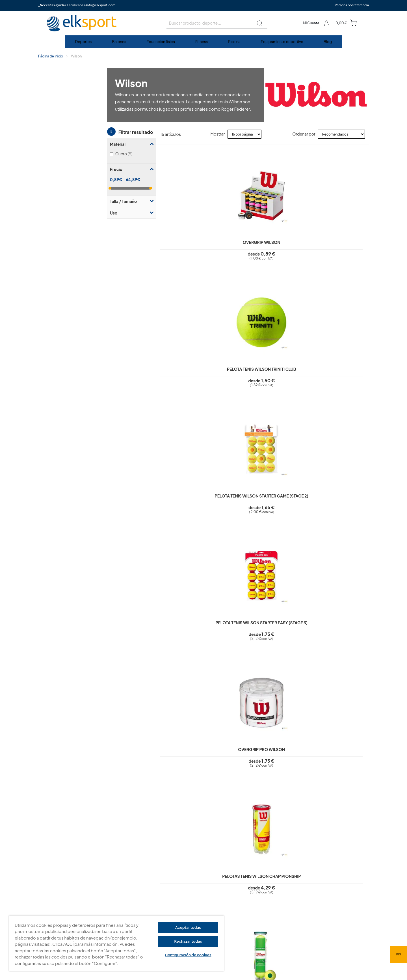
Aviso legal (168, 865)
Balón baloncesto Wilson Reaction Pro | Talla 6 (205, 651)
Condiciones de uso (176, 889)
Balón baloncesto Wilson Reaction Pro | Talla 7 (140, 651)
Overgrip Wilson (140, 238)
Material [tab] (49, 85)
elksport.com (260, 884)
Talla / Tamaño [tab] (54, 142)
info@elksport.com (101, 5)
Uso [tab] (45, 153)
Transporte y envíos (175, 906)
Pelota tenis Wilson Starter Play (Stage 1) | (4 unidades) (271, 379)
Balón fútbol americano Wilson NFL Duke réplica (271, 515)
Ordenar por (304, 134)
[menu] (203, 42)
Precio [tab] (47, 110)
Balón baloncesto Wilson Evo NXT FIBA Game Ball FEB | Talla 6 (336, 651)
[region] (116, 943)
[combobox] (217, 23)
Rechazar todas (188, 941)
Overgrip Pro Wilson (140, 374)
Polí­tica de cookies (175, 882)
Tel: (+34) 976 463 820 (268, 922)
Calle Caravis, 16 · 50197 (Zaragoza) (280, 893)
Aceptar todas (188, 927)
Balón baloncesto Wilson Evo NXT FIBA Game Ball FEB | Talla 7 (271, 651)
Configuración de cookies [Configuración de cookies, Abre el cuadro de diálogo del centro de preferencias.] (188, 955)
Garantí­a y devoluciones (179, 898)
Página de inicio (51, 56)
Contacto (167, 914)
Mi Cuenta (311, 23)
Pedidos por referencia (352, 5)
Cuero (62, 94)
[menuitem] (84, 42)
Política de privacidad (177, 873)
